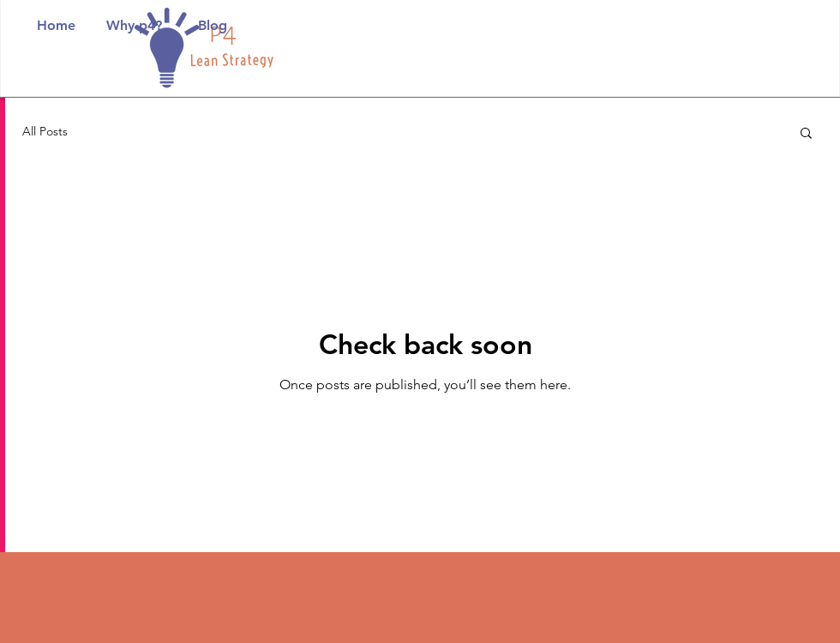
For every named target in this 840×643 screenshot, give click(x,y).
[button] (806, 134)
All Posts (45, 131)
